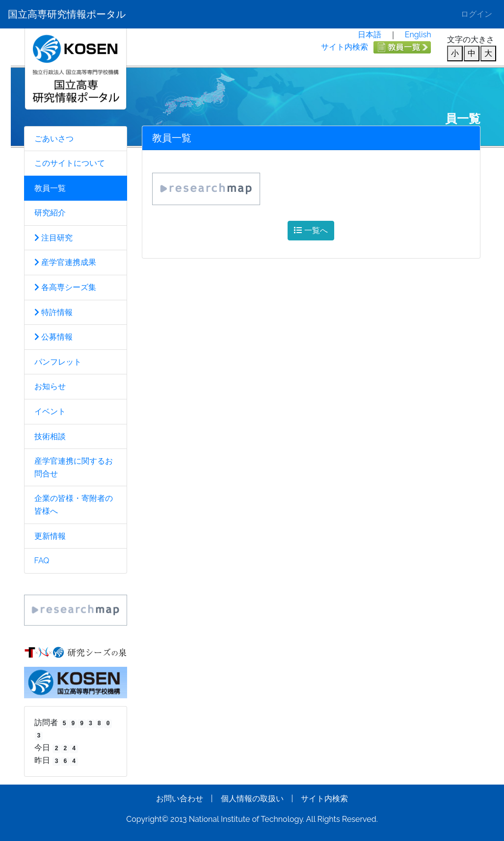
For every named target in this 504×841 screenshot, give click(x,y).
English (418, 35)
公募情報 (53, 337)
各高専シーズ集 (65, 287)
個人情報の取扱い (252, 799)
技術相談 (50, 436)
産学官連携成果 (65, 262)
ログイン (477, 14)
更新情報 (50, 536)
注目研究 (53, 238)
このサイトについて (70, 163)
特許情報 (53, 312)
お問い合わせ (180, 799)
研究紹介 (50, 213)
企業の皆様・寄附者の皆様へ (74, 505)
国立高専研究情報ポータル (67, 14)
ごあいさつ (54, 139)
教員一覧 (50, 188)
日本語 (370, 35)
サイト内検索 (345, 47)
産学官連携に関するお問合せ (74, 467)
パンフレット (58, 362)
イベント (50, 411)
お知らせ (50, 386)
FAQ (42, 561)
